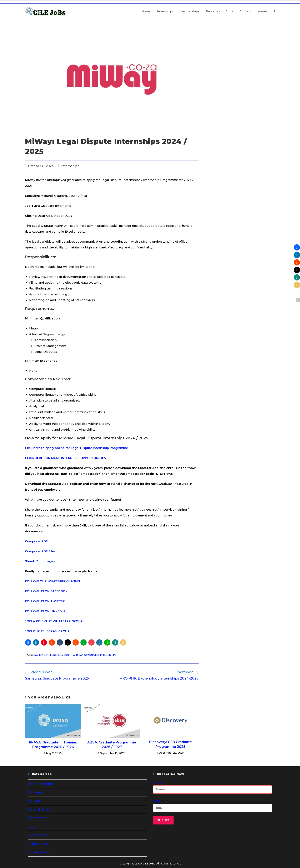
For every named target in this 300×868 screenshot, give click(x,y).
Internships (70, 166)
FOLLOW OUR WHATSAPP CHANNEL (53, 581)
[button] (28, 642)
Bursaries (35, 792)
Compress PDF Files (40, 551)
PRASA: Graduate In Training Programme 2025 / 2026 (53, 745)
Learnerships (38, 835)
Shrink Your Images (40, 561)
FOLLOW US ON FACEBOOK (46, 591)
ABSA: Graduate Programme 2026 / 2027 (112, 745)
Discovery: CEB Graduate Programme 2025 (170, 744)
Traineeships (38, 844)
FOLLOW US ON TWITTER (45, 601)
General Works (39, 809)
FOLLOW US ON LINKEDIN (45, 611)
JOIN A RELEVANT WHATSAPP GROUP (54, 621)
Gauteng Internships (48, 655)
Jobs (32, 827)
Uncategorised (39, 852)
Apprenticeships (41, 784)
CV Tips (34, 801)
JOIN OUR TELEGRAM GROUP (47, 631)
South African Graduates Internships (90, 655)
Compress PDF (36, 541)
